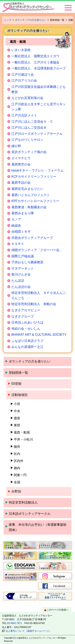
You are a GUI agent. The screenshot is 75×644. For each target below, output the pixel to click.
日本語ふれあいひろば (27, 322)
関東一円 (20, 475)
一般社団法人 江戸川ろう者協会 (35, 62)
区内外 (19, 461)
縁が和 (16, 146)
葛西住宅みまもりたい (27, 189)
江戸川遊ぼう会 (23, 75)
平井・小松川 (23, 439)
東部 (17, 425)
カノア (16, 219)
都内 (17, 468)
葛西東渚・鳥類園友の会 (29, 207)
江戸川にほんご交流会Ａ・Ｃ (32, 122)
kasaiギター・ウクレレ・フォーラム (37, 170)
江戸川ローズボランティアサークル (37, 134)
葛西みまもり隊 (23, 213)
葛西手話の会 (21, 183)
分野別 (16, 491)
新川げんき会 (21, 274)
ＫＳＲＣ (18, 244)
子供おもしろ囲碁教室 (27, 262)
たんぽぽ (18, 281)
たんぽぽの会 (21, 287)
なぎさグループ (23, 316)
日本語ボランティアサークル (30, 514)
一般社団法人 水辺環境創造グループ (39, 68)
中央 (17, 411)
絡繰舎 (16, 226)
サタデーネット (23, 268)
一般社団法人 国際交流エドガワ (37, 56)
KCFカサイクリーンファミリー (34, 177)
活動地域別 (19, 395)
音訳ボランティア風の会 (29, 152)
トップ (8, 20)
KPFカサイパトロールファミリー (35, 201)
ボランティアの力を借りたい (31, 20)
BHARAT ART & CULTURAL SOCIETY (39, 335)
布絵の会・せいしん (26, 329)
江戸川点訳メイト (24, 115)
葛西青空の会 (21, 164)
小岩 (17, 404)
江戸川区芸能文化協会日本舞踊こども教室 (39, 89)
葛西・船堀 (22, 432)
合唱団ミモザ (21, 232)
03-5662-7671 (14, 623)
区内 (17, 454)
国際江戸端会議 (23, 256)
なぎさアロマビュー (26, 310)
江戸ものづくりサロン (27, 140)
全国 (17, 482)
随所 (17, 447)
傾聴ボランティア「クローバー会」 (37, 250)
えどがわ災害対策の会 (27, 98)
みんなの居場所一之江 (27, 347)
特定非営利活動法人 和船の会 (34, 304)
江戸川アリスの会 (24, 81)
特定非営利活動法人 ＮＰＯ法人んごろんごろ (39, 295)
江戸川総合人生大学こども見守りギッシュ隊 (39, 107)
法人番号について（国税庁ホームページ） (28, 631)
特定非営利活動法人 (23, 502)
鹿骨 (17, 418)
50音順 (16, 384)
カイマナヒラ (21, 158)
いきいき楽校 (21, 50)
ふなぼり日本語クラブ (27, 341)
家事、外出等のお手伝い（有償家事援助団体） (38, 527)
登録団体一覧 (18, 373)
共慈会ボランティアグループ (32, 238)
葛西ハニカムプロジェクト (31, 195)
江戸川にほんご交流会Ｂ (29, 128)
